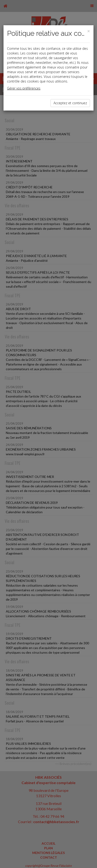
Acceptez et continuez (70, 103)
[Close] (89, 31)
